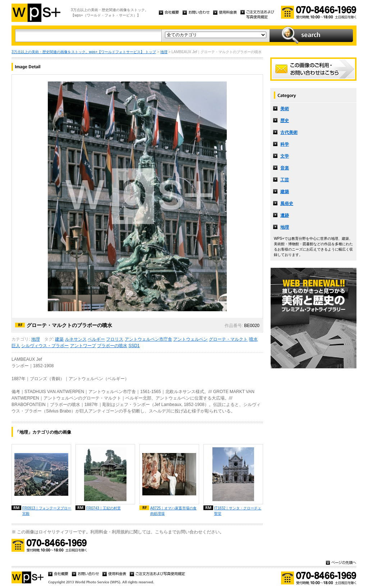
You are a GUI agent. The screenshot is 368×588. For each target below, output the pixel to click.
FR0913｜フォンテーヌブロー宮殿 (47, 511)
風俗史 (287, 204)
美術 (285, 109)
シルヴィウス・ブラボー (45, 346)
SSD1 (134, 346)
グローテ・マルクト (228, 339)
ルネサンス (76, 339)
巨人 (16, 346)
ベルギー (96, 339)
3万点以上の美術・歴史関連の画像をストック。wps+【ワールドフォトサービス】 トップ (84, 52)
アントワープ (83, 346)
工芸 (285, 180)
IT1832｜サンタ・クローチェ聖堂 (238, 511)
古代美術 (289, 132)
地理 (164, 52)
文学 (285, 156)
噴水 (253, 339)
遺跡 (285, 215)
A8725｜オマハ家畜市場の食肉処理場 (173, 511)
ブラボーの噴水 (112, 346)
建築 (59, 339)
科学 (285, 144)
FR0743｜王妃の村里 (103, 508)
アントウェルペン (190, 339)
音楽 (285, 168)
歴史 (285, 121)
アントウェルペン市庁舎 (148, 339)
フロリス (115, 339)
